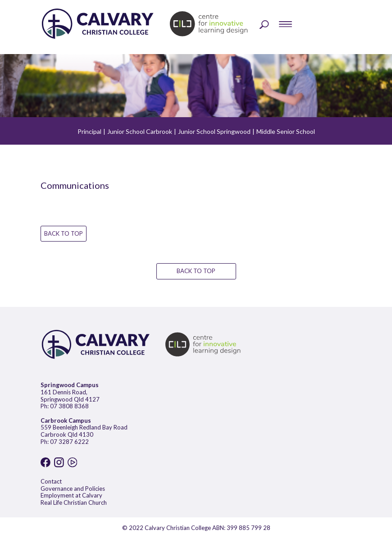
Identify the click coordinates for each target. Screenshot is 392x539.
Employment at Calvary (71, 495)
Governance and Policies (73, 489)
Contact (51, 481)
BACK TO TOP (64, 233)
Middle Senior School (286, 131)
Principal (89, 131)
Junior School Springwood (214, 131)
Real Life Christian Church (74, 502)
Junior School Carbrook (140, 131)
